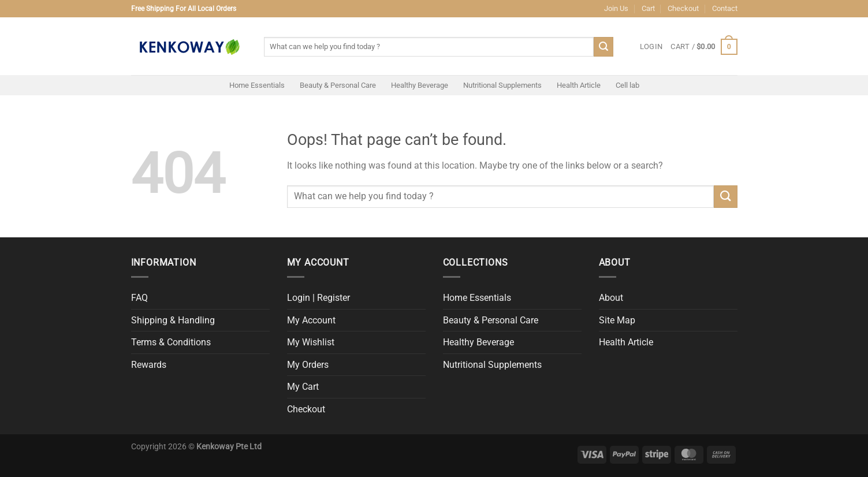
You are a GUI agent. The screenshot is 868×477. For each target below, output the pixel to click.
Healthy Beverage (420, 85)
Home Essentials (257, 85)
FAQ (139, 298)
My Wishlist (311, 342)
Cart (648, 8)
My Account (311, 320)
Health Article (579, 85)
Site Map (617, 320)
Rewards (149, 365)
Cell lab (627, 85)
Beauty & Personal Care (338, 85)
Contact (725, 8)
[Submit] (603, 47)
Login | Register (318, 298)
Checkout (683, 8)
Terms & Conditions (171, 342)
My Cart (303, 387)
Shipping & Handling (173, 320)
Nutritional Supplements (502, 85)
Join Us (616, 8)
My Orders (308, 365)
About (611, 298)
